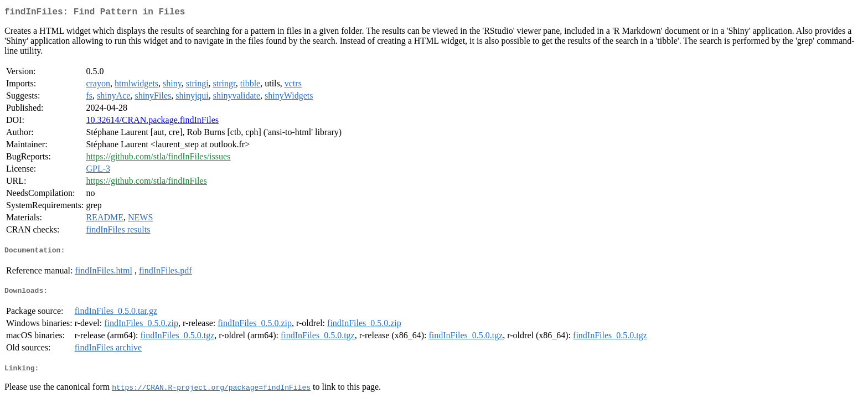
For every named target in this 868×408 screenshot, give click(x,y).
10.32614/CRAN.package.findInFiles (152, 122)
